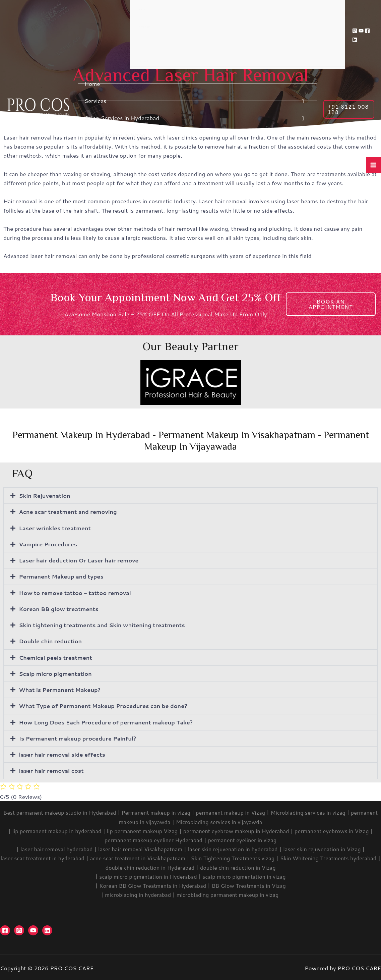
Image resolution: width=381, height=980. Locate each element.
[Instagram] (355, 31)
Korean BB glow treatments (61, 608)
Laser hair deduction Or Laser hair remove (82, 560)
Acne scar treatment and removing (70, 511)
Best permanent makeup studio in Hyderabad (69, 811)
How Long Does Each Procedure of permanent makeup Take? (110, 721)
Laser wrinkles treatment (57, 528)
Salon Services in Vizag (115, 135)
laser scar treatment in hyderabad (53, 857)
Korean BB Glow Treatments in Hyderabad (151, 884)
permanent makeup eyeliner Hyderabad (152, 838)
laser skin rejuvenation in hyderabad (235, 848)
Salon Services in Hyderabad (122, 118)
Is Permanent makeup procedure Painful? (80, 737)
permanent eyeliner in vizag (245, 838)
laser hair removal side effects (64, 753)
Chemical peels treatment (57, 656)
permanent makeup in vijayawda (143, 820)
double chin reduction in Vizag (256, 866)
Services (96, 101)
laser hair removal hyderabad (50, 848)
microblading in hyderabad (136, 893)
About (141, 10)
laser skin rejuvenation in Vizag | (330, 848)
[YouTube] (361, 31)
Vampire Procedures (49, 544)
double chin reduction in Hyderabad (165, 866)
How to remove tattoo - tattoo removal (78, 592)
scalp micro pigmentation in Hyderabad (146, 875)
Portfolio (143, 27)
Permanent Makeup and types (63, 576)
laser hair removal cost (53, 769)
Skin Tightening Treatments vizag (251, 857)
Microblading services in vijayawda (235, 820)
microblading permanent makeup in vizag (230, 893)
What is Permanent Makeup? (62, 689)
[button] (190, 496)
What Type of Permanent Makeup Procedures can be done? (107, 705)
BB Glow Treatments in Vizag (251, 884)
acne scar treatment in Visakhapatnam (152, 857)
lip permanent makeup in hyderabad (51, 829)
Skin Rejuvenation (46, 495)
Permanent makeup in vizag (169, 811)
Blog (140, 44)
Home (92, 84)
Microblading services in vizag (328, 811)
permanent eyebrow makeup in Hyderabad (238, 829)
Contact (142, 61)
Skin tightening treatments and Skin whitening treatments (106, 624)
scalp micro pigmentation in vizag (246, 875)
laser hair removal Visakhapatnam (138, 848)
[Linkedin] (355, 40)
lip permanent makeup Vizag (139, 829)
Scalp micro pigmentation (57, 672)
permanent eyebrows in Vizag (338, 829)
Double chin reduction (52, 640)
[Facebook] (367, 31)
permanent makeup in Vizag (246, 811)
